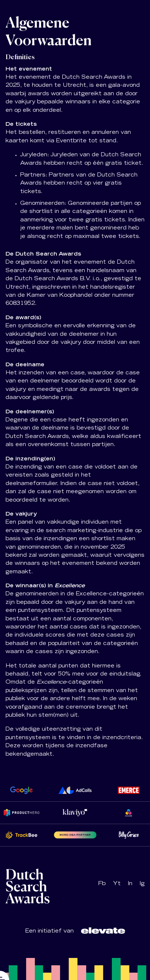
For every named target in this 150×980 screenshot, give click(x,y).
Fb (102, 884)
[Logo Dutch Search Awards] (103, 931)
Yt (117, 884)
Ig (142, 884)
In (130, 884)
